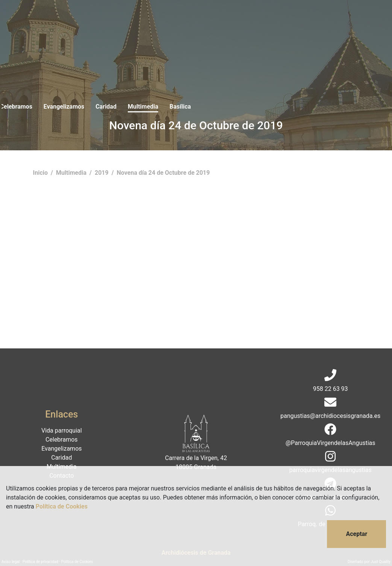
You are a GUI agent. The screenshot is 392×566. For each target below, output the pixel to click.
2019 (102, 173)
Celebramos (120, 22)
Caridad (210, 22)
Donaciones (358, 22)
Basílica (284, 22)
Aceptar (356, 534)
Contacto (319, 22)
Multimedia (247, 22)
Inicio (41, 173)
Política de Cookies (62, 506)
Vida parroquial (72, 22)
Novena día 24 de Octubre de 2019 (163, 173)
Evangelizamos (168, 22)
